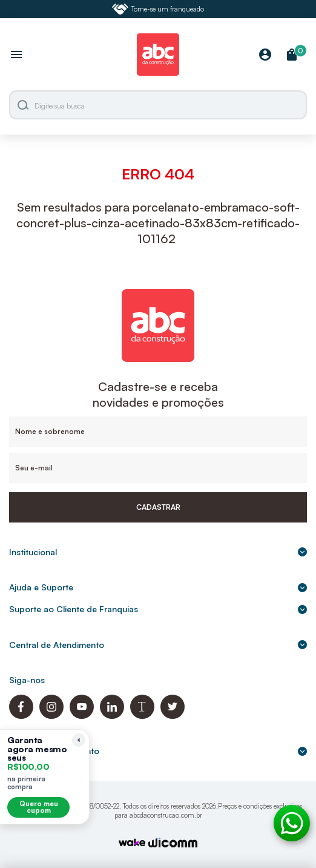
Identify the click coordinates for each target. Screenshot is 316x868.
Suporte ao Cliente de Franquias (158, 609)
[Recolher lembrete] (79, 740)
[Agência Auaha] (173, 844)
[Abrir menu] (16, 56)
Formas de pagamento (158, 751)
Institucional (158, 552)
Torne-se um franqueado (158, 9)
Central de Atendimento (158, 645)
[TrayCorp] (132, 843)
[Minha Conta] (265, 55)
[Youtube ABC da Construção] (82, 716)
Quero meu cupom (39, 807)
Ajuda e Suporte (158, 587)
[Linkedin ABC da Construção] (112, 716)
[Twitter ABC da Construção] (173, 716)
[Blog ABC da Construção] (142, 716)
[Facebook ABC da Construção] (21, 716)
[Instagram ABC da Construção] (51, 716)
